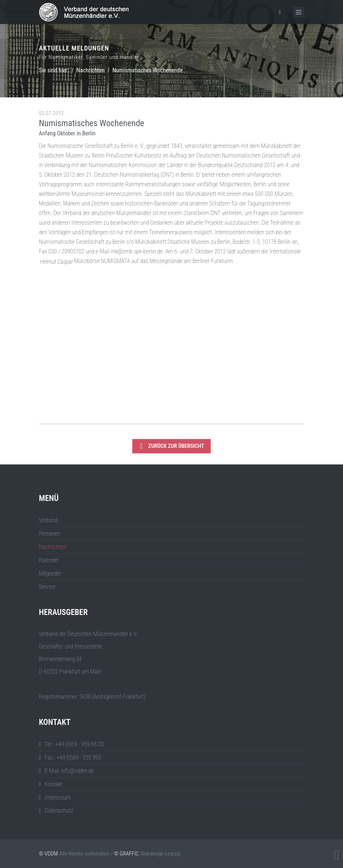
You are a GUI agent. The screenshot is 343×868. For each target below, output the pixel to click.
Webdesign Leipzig (160, 854)
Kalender (49, 560)
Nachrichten (91, 70)
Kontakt (53, 784)
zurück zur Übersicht (172, 446)
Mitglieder (50, 573)
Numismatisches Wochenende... (150, 70)
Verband (48, 520)
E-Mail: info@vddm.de (69, 771)
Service (47, 587)
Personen (50, 534)
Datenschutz (59, 811)
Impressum (57, 797)
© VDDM (49, 854)
